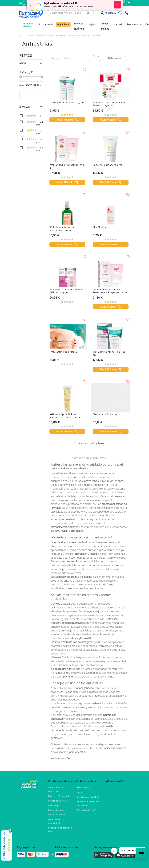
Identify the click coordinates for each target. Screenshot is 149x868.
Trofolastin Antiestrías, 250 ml (67, 103)
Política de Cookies (57, 801)
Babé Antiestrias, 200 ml (107, 165)
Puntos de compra (57, 810)
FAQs (80, 792)
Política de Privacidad (58, 796)
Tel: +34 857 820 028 (87, 810)
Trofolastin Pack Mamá (63, 352)
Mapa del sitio (84, 788)
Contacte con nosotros (88, 797)
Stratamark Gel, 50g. (105, 414)
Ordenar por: (98, 58)
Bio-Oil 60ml (100, 227)
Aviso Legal (54, 805)
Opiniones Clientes (4, 846)
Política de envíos (57, 815)
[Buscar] (66, 13)
